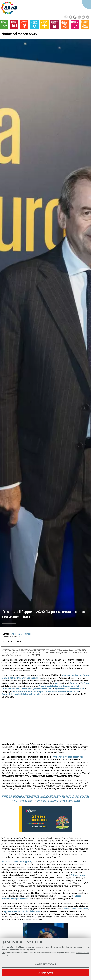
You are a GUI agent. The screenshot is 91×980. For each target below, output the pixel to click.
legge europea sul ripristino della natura (22, 911)
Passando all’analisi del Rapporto (16, 862)
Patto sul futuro (78, 875)
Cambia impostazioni (46, 964)
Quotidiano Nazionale (43, 689)
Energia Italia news (53, 686)
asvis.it (58, 683)
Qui (3, 953)
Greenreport (69, 686)
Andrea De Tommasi (21, 634)
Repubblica (27, 689)
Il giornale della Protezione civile (69, 689)
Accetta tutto (46, 973)
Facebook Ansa (20, 691)
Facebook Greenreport (68, 691)
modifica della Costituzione (76, 909)
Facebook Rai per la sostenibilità (42, 691)
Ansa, (41, 686)
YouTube (85, 683)
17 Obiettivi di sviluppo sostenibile (67, 757)
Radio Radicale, (14, 689)
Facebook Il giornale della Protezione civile (21, 694)
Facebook (74, 683)
